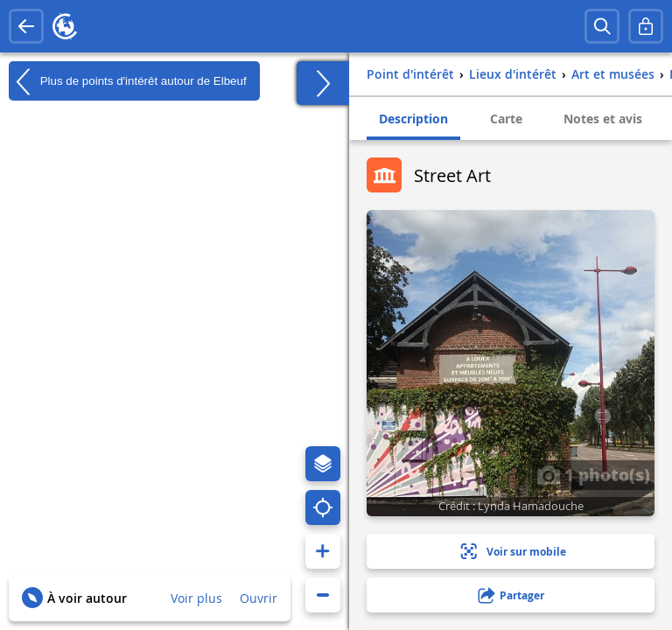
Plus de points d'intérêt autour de (128, 81)
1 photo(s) (593, 474)
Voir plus (196, 598)
